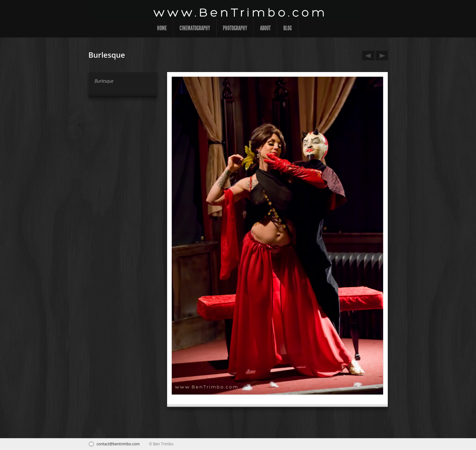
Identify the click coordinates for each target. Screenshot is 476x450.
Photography (235, 28)
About (265, 28)
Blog (288, 28)
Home (162, 28)
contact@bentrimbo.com (118, 444)
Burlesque (367, 56)
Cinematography (195, 28)
